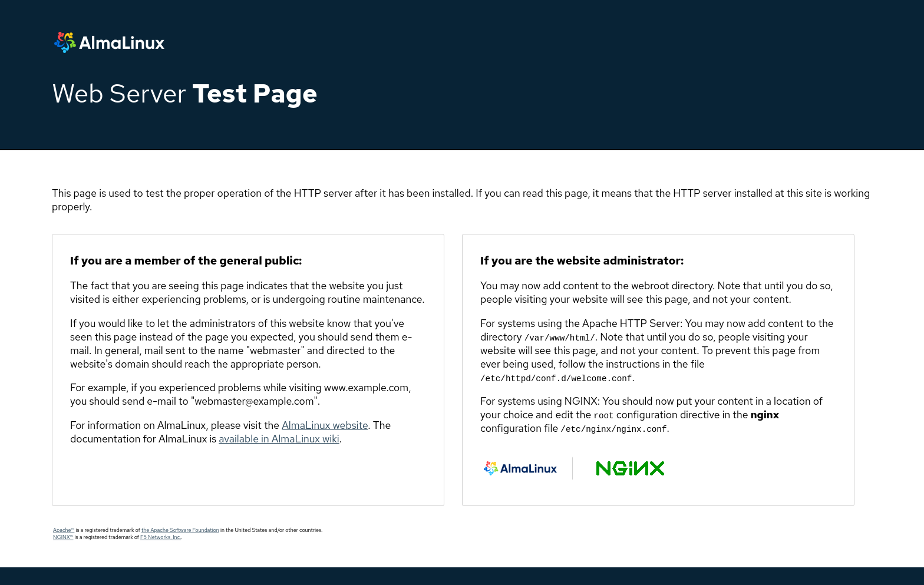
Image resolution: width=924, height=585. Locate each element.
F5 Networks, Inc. (161, 537)
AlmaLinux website (325, 425)
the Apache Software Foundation (180, 530)
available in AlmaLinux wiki (279, 439)
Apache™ (64, 530)
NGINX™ (63, 537)
